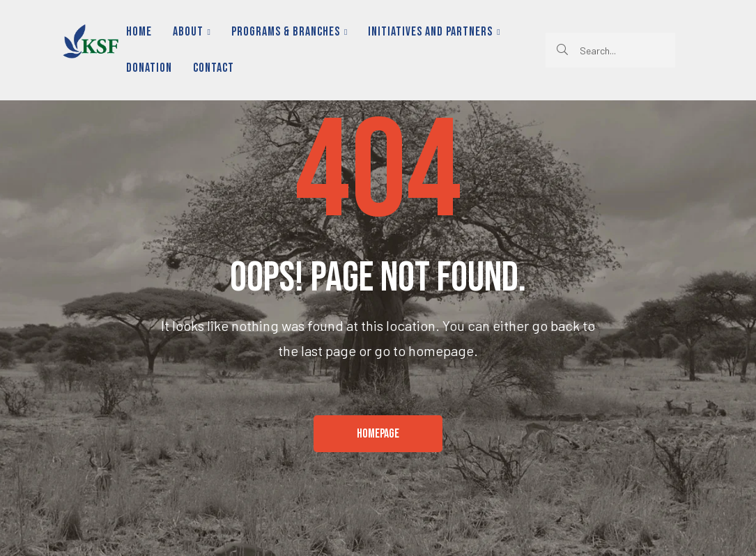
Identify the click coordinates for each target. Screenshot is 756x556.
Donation (149, 68)
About (192, 32)
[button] (378, 434)
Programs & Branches (289, 32)
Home (139, 32)
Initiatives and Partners (434, 32)
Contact (214, 68)
